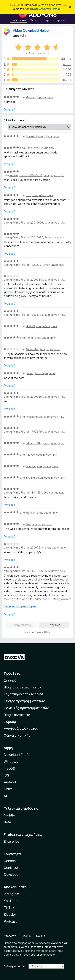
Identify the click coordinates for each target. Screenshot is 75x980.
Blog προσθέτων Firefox (23, 687)
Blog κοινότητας (17, 715)
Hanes (30, 338)
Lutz (28, 195)
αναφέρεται (43, 943)
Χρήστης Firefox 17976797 (26, 432)
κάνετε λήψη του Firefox (45, 9)
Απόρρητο (10, 936)
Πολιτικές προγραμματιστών (26, 708)
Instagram (11, 894)
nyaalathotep (34, 417)
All (6, 796)
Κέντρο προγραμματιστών (24, 701)
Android (10, 782)
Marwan (31, 97)
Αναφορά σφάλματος (21, 728)
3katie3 (30, 326)
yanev (29, 373)
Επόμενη (54, 625)
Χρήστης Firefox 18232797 (26, 265)
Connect (10, 861)
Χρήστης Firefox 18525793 (26, 315)
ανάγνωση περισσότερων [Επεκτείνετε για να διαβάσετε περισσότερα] (20, 606)
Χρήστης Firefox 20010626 (26, 223)
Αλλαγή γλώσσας (14, 966)
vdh (23, 36)
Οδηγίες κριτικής (17, 735)
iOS (6, 775)
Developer (12, 875)
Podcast (10, 921)
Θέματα (35, 20)
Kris (28, 524)
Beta (7, 822)
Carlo (29, 148)
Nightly (9, 815)
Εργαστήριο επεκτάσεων (23, 694)
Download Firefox (18, 755)
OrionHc (31, 466)
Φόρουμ (10, 722)
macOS (9, 768)
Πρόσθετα (12, 673)
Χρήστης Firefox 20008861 (26, 397)
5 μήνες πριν (45, 97)
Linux (8, 789)
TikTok (9, 908)
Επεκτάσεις (19, 20)
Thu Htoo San (34, 478)
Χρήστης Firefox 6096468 (26, 175)
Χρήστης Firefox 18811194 (26, 493)
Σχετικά (10, 680)
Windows (11, 762)
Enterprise (11, 841)
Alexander (32, 349)
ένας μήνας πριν (48, 136)
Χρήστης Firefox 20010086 (26, 237)
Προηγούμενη (21, 625)
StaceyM (31, 136)
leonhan (31, 513)
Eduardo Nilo (34, 443)
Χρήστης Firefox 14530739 (26, 571)
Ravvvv (30, 455)
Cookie (26, 936)
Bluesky (10, 914)
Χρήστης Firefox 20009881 (26, 280)
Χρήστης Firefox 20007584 (27, 548)
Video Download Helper (31, 31)
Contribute (12, 868)
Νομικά (41, 936)
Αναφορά (9, 109)
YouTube (11, 901)
